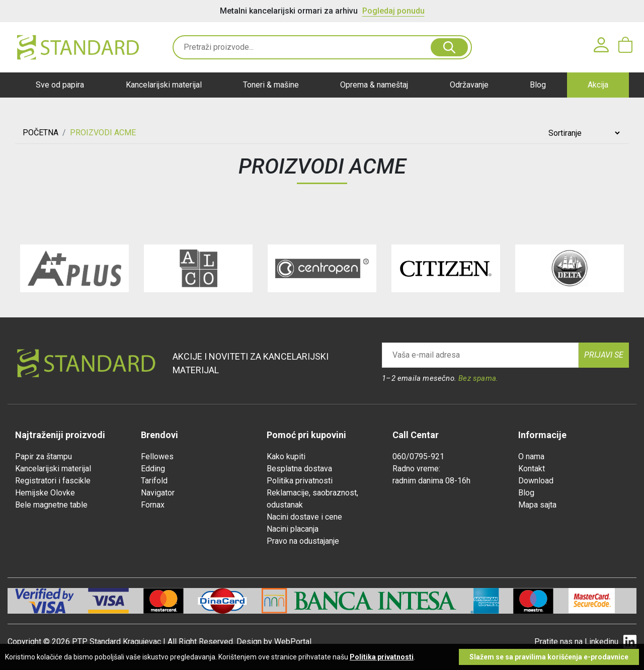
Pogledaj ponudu (393, 11)
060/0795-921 (418, 456)
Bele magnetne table (51, 505)
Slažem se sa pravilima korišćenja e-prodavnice (549, 657)
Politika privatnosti (300, 481)
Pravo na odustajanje (303, 541)
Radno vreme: (416, 469)
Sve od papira (60, 85)
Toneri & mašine (271, 85)
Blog (538, 85)
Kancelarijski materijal (164, 85)
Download (536, 481)
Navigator (158, 493)
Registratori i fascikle (53, 481)
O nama (531, 456)
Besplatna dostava (299, 469)
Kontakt (532, 469)
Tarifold (154, 481)
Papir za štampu (44, 456)
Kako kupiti (286, 456)
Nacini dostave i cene (304, 517)
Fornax (153, 505)
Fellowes (157, 456)
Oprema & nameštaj (374, 85)
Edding (153, 469)
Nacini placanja (293, 529)
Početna (41, 133)
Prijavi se (604, 355)
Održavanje (469, 85)
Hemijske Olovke (45, 493)
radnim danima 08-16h (431, 481)
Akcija (598, 85)
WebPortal (293, 642)
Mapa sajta (537, 505)
